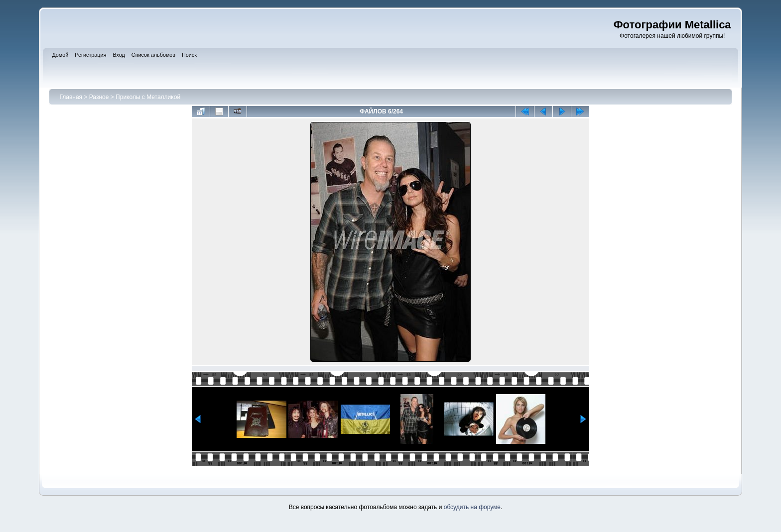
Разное (99, 97)
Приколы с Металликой (148, 97)
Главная (71, 97)
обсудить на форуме (472, 507)
